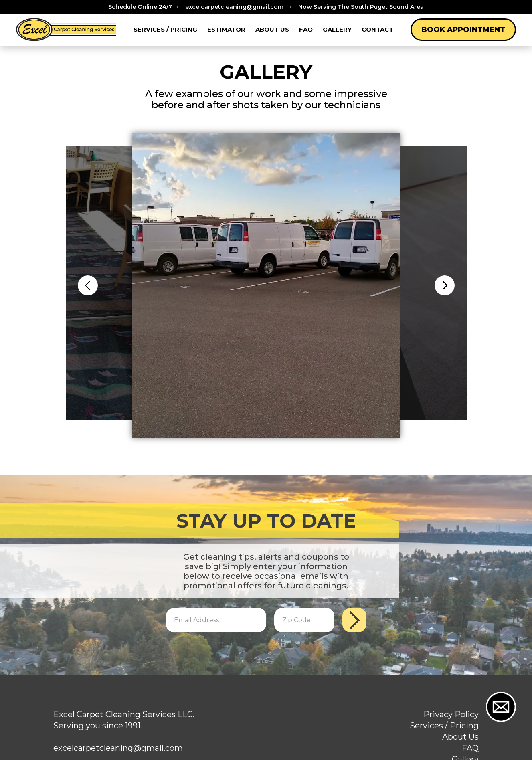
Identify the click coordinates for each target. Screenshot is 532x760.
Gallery (337, 29)
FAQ (306, 29)
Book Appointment (463, 30)
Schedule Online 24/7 (266, 7)
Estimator (226, 29)
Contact (377, 29)
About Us (272, 29)
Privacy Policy (451, 714)
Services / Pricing (165, 29)
